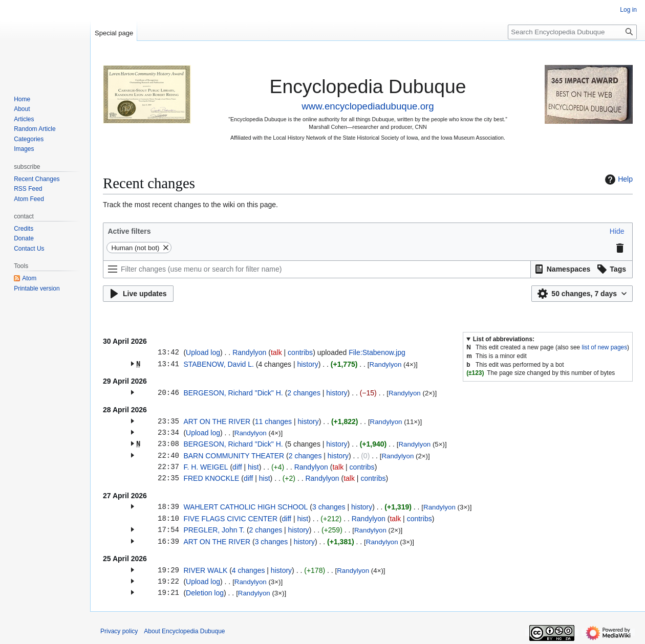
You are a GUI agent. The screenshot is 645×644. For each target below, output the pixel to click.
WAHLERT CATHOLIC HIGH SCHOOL (245, 507)
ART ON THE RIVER (217, 421)
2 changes (304, 393)
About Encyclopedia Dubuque (184, 631)
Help (618, 180)
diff (237, 467)
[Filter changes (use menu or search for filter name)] (317, 269)
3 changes (329, 507)
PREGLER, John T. (214, 530)
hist (253, 467)
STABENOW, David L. (218, 364)
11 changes (273, 421)
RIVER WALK (205, 570)
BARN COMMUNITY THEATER (234, 456)
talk (276, 352)
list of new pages (605, 347)
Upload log (203, 352)
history (307, 364)
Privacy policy (119, 631)
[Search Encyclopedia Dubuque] (572, 32)
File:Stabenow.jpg (377, 352)
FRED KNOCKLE (211, 478)
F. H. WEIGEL (206, 467)
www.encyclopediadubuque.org (368, 106)
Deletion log (205, 593)
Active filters (129, 231)
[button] (617, 231)
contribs (300, 352)
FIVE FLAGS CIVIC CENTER (230, 519)
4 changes (249, 570)
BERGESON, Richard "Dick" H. (233, 393)
